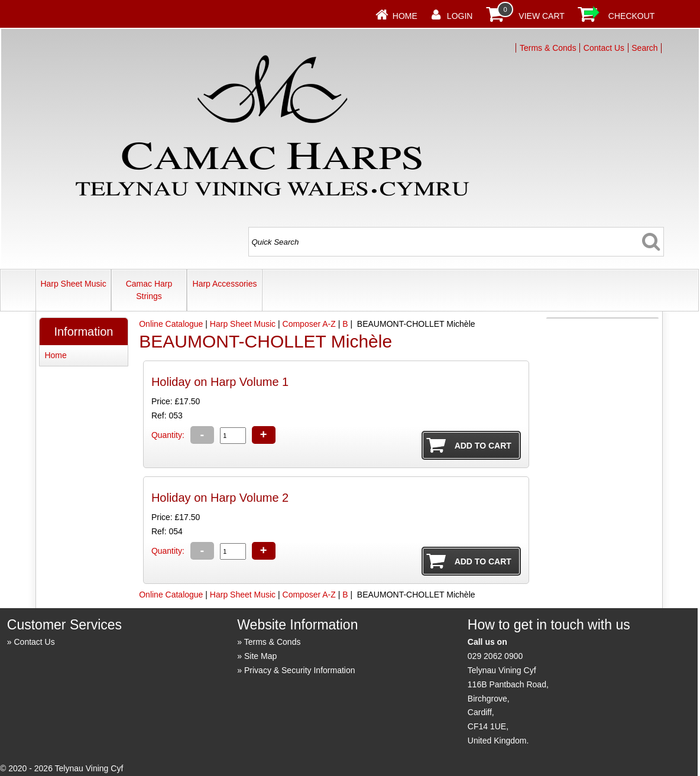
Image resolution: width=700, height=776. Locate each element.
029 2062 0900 (495, 656)
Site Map (260, 656)
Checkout (632, 16)
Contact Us (604, 48)
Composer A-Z (309, 324)
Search (644, 48)
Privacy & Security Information (300, 670)
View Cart (542, 16)
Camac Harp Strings (149, 290)
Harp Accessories (225, 284)
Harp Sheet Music (73, 284)
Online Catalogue (171, 324)
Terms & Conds (548, 48)
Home (405, 16)
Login (460, 16)
